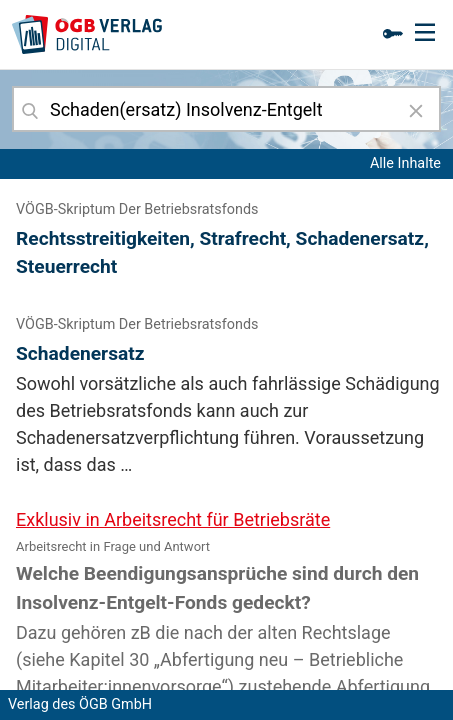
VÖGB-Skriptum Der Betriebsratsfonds (137, 209)
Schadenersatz (80, 353)
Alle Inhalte (405, 163)
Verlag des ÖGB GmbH (80, 704)
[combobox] (226, 109)
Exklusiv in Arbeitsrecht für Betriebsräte (173, 519)
